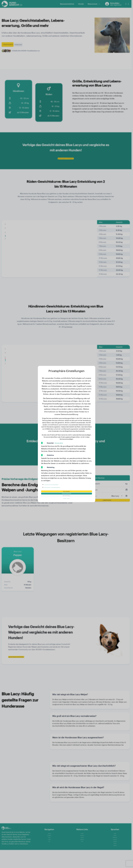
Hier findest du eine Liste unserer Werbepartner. (62, 480)
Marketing (51, 463)
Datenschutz (62, 503)
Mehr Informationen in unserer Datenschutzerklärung (64, 483)
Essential (55, 438)
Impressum (71, 503)
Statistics (50, 451)
